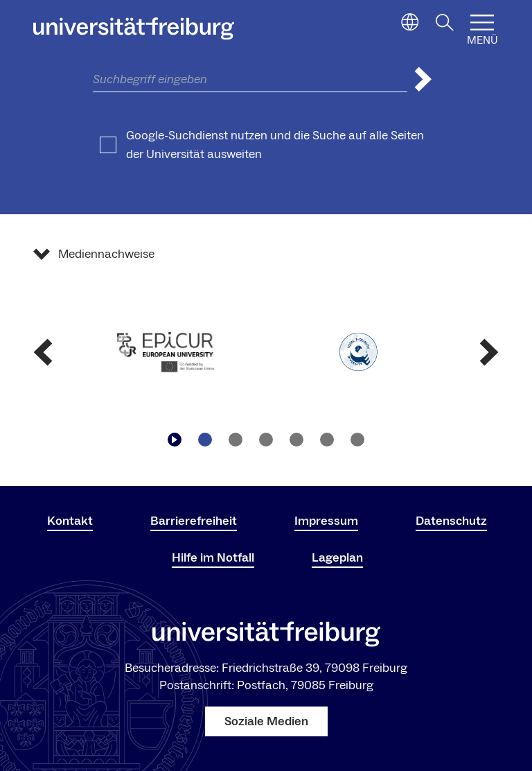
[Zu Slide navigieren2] (236, 440)
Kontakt (70, 521)
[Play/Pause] (175, 440)
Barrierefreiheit (194, 521)
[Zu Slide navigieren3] (266, 440)
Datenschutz (451, 521)
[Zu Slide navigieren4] (296, 440)
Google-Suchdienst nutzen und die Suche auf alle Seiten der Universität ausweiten (275, 145)
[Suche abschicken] (423, 79)
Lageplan (337, 558)
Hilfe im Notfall (213, 558)
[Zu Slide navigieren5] (327, 440)
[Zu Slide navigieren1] (205, 440)
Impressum (326, 521)
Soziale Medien (266, 721)
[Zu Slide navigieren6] (357, 440)
